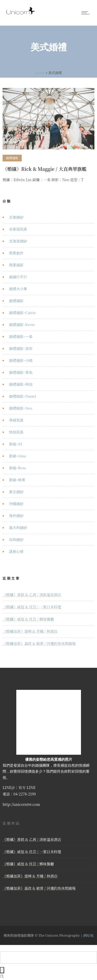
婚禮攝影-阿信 (21, 384)
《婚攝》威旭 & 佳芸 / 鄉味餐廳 (28, 619)
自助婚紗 (16, 540)
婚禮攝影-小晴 (21, 360)
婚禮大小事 (18, 289)
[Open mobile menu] (87, 13)
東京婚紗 (16, 492)
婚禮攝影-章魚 (21, 372)
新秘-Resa (17, 468)
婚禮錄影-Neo (21, 408)
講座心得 (16, 552)
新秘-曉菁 (17, 480)
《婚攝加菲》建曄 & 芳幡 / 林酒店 (30, 631)
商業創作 (16, 253)
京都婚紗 (16, 217)
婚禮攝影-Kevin (22, 325)
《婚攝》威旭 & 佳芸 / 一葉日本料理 (32, 607)
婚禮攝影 (16, 301)
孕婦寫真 (16, 420)
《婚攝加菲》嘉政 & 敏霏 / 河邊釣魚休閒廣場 (39, 643)
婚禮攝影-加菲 (21, 349)
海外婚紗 (16, 516)
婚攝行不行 (18, 277)
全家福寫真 (18, 229)
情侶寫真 (16, 432)
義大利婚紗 (18, 528)
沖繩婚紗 (16, 504)
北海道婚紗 (18, 241)
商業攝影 (16, 265)
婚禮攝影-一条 (21, 337)
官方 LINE (27, 787)
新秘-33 (16, 444)
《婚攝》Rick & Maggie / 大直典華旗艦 (45, 169)
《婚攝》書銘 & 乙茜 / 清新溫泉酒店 (32, 595)
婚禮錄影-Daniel (23, 396)
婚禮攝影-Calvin (22, 313)
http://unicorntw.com (21, 804)
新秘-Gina (17, 456)
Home (40, 73)
